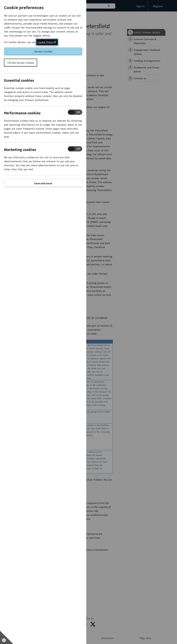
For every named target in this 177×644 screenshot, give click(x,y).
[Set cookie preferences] (7, 637)
